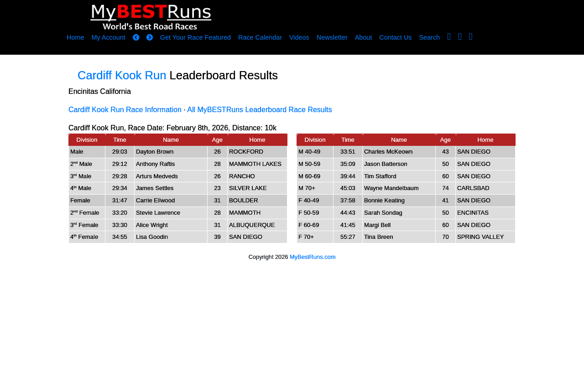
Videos (299, 37)
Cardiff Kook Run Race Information (125, 110)
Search (430, 37)
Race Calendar (260, 37)
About (364, 37)
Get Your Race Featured (196, 37)
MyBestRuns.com (313, 257)
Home (75, 37)
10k (271, 128)
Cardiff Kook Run (122, 75)
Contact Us (395, 37)
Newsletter (332, 37)
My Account (108, 37)
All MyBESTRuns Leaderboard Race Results (259, 110)
